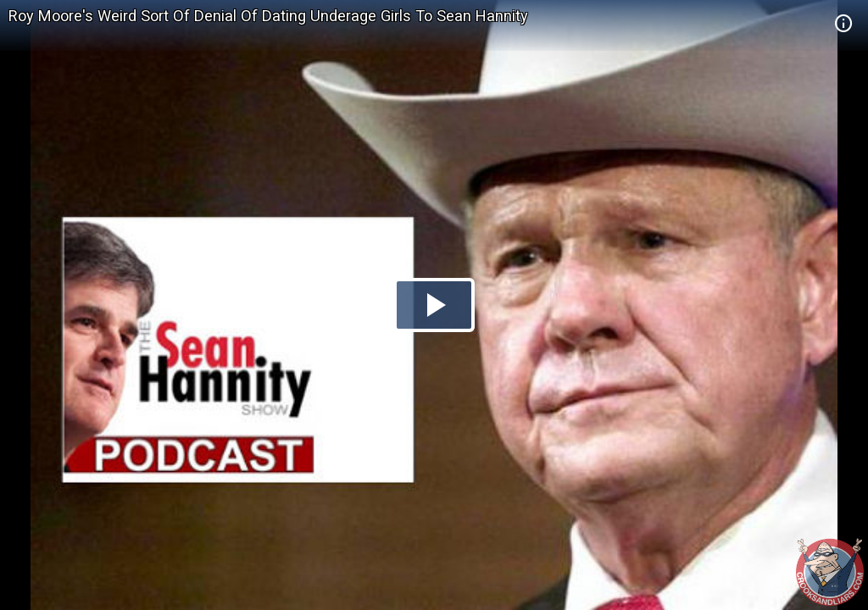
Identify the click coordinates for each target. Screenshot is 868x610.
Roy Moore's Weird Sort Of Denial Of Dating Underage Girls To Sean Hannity (268, 16)
